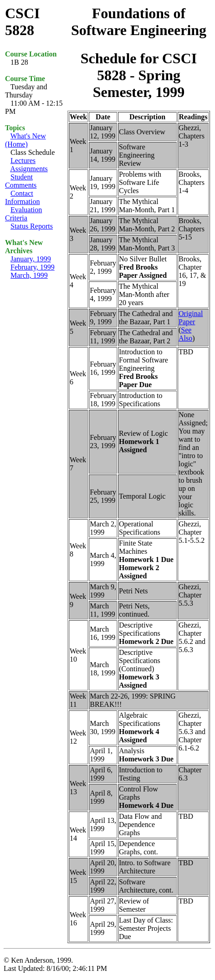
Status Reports (32, 226)
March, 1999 (29, 275)
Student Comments (21, 181)
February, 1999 (33, 267)
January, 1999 (31, 259)
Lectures (23, 161)
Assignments (29, 169)
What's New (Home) (26, 140)
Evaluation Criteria (23, 214)
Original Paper (191, 318)
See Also (185, 334)
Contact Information (22, 197)
